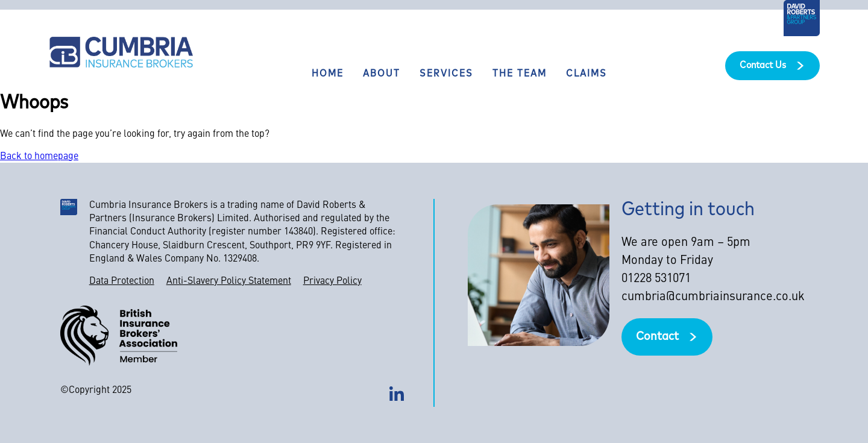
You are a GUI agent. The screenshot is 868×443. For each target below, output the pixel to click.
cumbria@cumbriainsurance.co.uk (713, 297)
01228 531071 (656, 279)
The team (520, 74)
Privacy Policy (332, 281)
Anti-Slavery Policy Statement (229, 281)
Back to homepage (39, 157)
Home (328, 74)
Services (446, 74)
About (382, 74)
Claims (587, 74)
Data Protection (122, 281)
